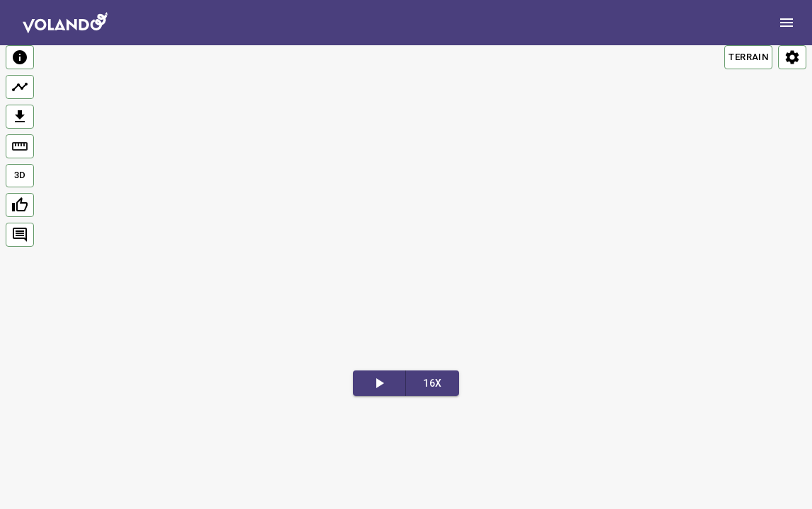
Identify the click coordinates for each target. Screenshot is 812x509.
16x (432, 383)
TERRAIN (748, 57)
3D (20, 175)
